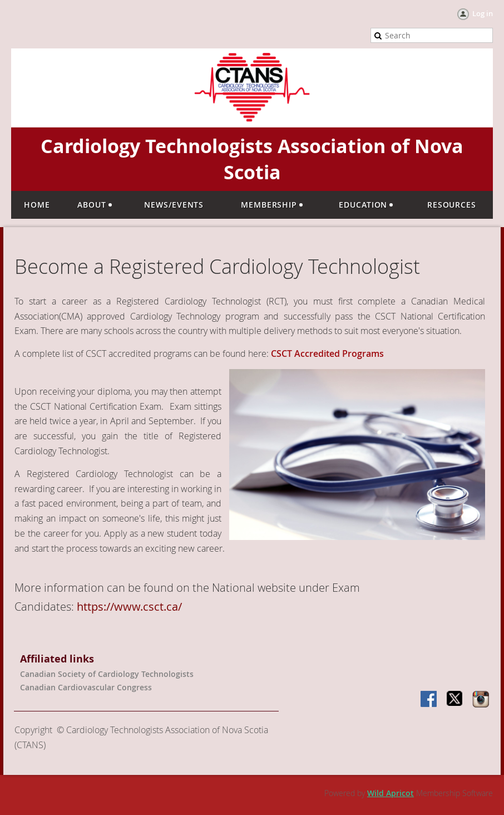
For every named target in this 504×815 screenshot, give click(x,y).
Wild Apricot (391, 793)
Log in (483, 13)
